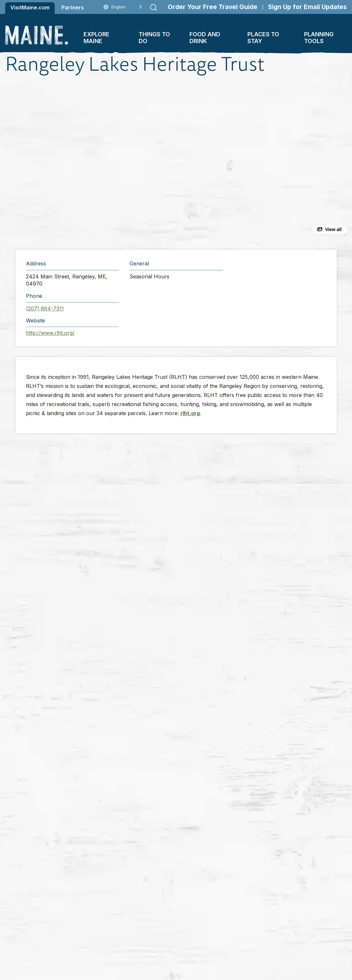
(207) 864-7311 (45, 309)
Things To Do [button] (154, 38)
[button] (116, 163)
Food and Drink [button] (205, 38)
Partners (73, 7)
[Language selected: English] (123, 7)
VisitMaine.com (30, 7)
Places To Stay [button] (263, 38)
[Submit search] (153, 7)
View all (333, 229)
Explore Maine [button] (97, 38)
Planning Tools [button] (319, 38)
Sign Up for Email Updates (307, 7)
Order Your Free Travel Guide (213, 7)
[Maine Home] (37, 35)
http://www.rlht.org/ (50, 333)
